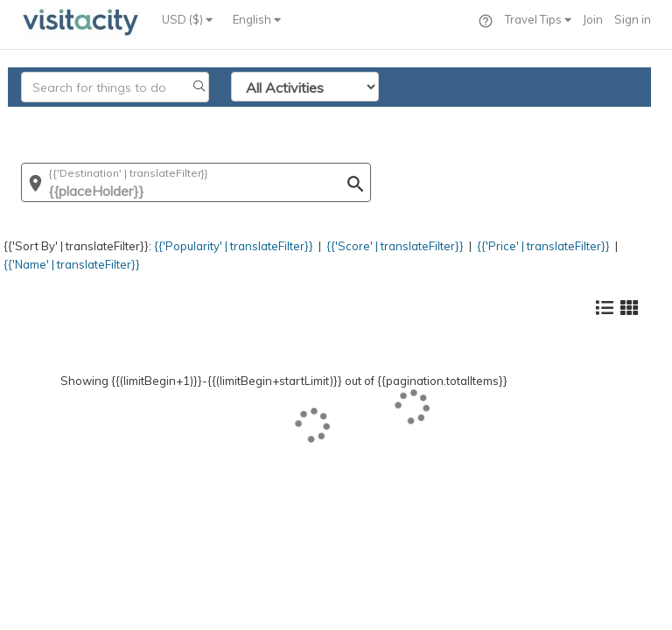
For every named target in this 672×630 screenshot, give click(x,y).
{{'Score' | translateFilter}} (395, 246)
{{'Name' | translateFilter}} (72, 264)
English (257, 19)
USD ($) (187, 19)
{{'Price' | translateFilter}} (543, 246)
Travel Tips (538, 19)
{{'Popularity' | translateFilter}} (234, 246)
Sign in (633, 19)
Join (593, 19)
